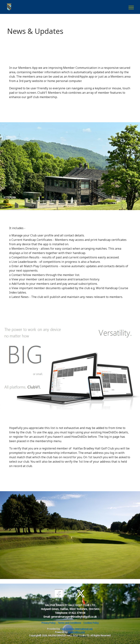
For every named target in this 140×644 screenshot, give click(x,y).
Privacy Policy (48, 623)
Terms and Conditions (69, 623)
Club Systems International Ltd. (77, 629)
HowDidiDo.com (76, 632)
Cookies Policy (91, 623)
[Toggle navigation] (131, 7)
